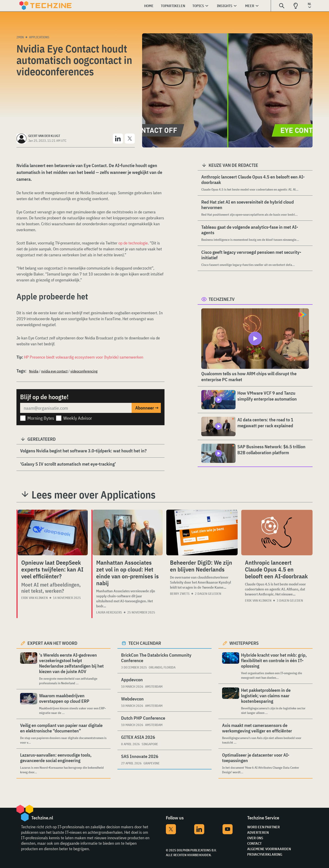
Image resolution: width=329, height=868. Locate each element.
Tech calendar (145, 643)
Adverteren (258, 832)
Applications (39, 37)
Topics (198, 6)
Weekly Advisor (78, 418)
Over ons (255, 838)
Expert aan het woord (52, 643)
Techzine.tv (222, 299)
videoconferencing (84, 371)
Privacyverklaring (265, 854)
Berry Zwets (180, 594)
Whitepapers (244, 643)
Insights (225, 6)
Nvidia (34, 371)
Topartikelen (173, 6)
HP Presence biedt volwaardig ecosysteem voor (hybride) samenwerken (84, 357)
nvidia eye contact (54, 371)
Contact (254, 843)
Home (149, 6)
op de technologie (133, 243)
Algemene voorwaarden (269, 849)
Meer (250, 6)
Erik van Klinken (34, 598)
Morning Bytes (41, 418)
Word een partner (264, 827)
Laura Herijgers (109, 612)
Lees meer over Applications (94, 495)
